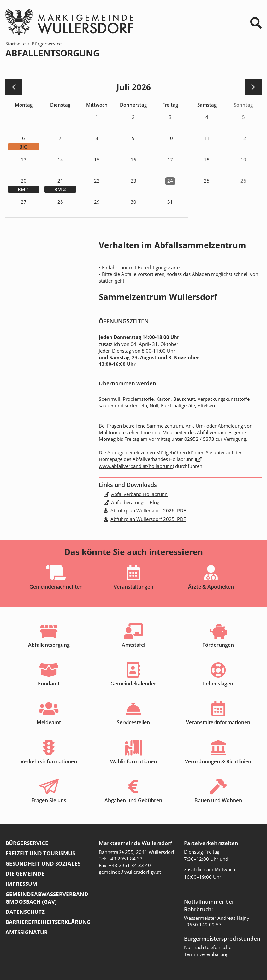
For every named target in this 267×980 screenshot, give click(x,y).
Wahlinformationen (133, 761)
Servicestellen (133, 723)
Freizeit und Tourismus (40, 853)
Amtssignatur (27, 932)
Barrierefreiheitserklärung (48, 922)
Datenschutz (25, 912)
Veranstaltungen (133, 587)
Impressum (21, 884)
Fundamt (49, 684)
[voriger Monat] (14, 87)
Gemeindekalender (133, 684)
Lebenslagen (218, 684)
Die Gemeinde (25, 874)
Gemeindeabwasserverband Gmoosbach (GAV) (47, 898)
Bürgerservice (47, 44)
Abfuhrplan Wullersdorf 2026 (148, 510)
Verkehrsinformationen (49, 761)
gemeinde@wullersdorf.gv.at (130, 872)
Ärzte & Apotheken (211, 587)
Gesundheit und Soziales (43, 864)
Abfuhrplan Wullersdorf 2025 (148, 519)
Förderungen (218, 645)
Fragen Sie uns (49, 801)
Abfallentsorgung (49, 645)
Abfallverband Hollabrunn (139, 494)
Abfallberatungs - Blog (135, 502)
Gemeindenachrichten (56, 587)
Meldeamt (49, 723)
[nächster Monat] (253, 87)
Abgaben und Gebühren (133, 801)
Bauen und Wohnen (218, 801)
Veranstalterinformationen (218, 723)
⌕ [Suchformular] (256, 23)
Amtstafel (133, 645)
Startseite (15, 44)
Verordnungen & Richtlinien (218, 761)
